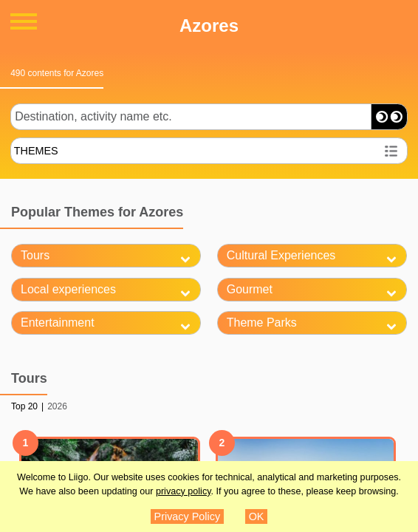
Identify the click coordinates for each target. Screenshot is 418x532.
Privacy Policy (188, 516)
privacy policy (184, 491)
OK (257, 516)
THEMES (36, 151)
